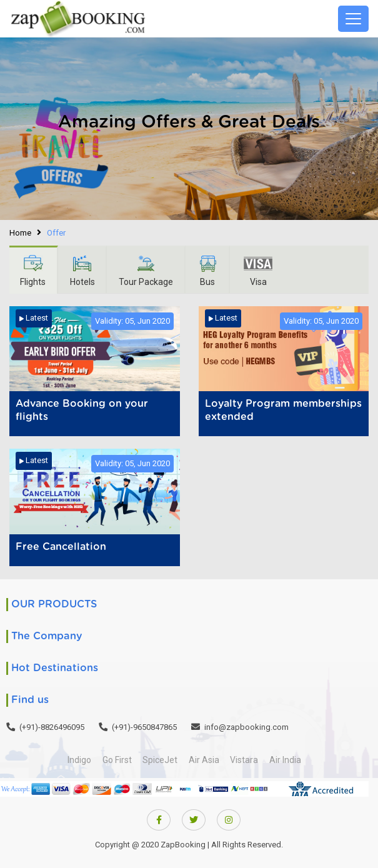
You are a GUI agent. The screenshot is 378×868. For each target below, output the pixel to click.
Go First (115, 760)
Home (20, 233)
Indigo (76, 760)
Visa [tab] (262, 270)
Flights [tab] (33, 270)
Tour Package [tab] (148, 270)
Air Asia (205, 760)
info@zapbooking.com (246, 727)
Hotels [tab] (84, 270)
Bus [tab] (211, 270)
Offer (56, 233)
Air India (289, 760)
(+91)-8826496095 (52, 727)
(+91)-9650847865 (144, 727)
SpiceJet (159, 760)
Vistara (246, 760)
